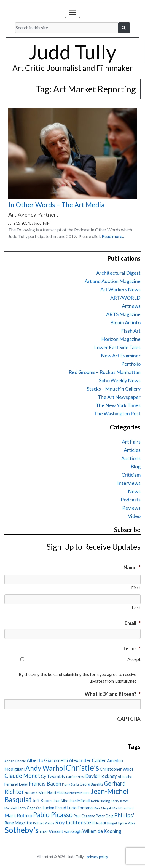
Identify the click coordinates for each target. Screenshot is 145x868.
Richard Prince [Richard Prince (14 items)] (44, 823)
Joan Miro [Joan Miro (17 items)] (61, 801)
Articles (132, 450)
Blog (136, 466)
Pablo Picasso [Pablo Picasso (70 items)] (53, 815)
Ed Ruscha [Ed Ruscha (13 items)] (125, 777)
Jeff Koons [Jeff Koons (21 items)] (42, 801)
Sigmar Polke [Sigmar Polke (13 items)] (127, 823)
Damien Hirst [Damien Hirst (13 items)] (75, 777)
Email (133, 623)
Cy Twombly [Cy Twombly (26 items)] (53, 776)
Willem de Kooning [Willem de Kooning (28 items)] (102, 831)
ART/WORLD (125, 298)
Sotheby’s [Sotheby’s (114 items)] (22, 830)
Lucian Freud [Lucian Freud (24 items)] (54, 808)
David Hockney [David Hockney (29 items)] (101, 776)
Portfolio (131, 364)
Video (134, 516)
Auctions (131, 458)
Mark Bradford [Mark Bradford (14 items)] (123, 808)
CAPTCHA (129, 719)
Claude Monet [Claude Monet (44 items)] (22, 776)
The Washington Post (117, 413)
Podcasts (131, 500)
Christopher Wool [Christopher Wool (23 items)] (116, 769)
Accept (134, 659)
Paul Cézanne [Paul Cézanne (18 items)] (84, 816)
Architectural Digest (118, 273)
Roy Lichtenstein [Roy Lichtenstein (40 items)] (75, 822)
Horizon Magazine (121, 339)
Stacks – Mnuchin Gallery (114, 389)
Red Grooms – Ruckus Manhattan (105, 372)
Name (132, 567)
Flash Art (131, 331)
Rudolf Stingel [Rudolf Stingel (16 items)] (107, 823)
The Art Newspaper (119, 397)
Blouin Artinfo (125, 322)
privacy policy (97, 857)
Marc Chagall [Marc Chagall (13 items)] (103, 808)
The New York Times (118, 405)
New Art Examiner (121, 356)
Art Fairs (131, 442)
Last (136, 608)
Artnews (131, 306)
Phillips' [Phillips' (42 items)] (124, 815)
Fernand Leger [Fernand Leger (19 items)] (16, 784)
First (136, 588)
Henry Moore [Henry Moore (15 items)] (80, 793)
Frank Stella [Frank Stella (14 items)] (70, 784)
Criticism (131, 475)
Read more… (114, 236)
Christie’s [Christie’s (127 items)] (82, 767)
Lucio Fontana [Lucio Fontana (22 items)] (80, 808)
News (134, 491)
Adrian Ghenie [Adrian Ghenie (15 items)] (15, 761)
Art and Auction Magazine (113, 281)
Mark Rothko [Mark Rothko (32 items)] (18, 815)
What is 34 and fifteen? (113, 694)
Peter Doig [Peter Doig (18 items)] (105, 816)
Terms (132, 648)
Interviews (129, 483)
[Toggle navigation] (72, 12)
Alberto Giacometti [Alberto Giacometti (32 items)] (47, 760)
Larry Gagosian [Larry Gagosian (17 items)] (30, 808)
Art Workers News (120, 289)
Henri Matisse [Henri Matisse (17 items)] (58, 792)
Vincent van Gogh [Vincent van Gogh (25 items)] (65, 831)
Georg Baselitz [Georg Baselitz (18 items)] (91, 784)
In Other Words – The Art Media (56, 205)
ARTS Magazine (123, 314)
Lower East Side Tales (117, 347)
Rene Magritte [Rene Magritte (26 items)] (18, 823)
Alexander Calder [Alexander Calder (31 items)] (88, 760)
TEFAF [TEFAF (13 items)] (44, 832)
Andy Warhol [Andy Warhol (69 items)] (45, 768)
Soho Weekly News (120, 380)
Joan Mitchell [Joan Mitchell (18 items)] (80, 801)
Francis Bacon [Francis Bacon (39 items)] (45, 783)
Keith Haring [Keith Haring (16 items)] (100, 801)
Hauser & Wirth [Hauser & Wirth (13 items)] (36, 793)
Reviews (131, 508)
